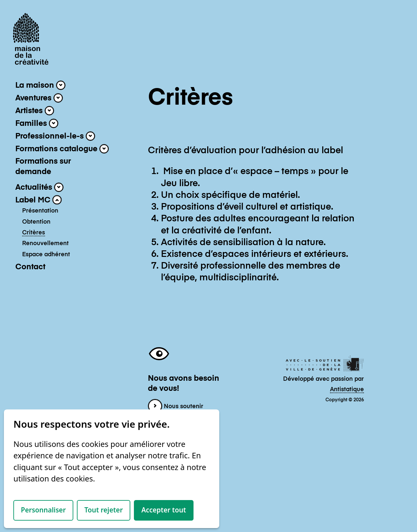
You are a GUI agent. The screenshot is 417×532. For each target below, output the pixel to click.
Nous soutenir (176, 406)
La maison (40, 85)
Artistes (35, 111)
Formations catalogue (62, 149)
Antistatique (347, 390)
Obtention (36, 222)
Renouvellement (45, 244)
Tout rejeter (104, 510)
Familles (37, 123)
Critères (34, 233)
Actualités (39, 187)
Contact (30, 267)
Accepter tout (164, 510)
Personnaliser (43, 510)
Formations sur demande (43, 167)
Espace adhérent (46, 255)
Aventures (39, 98)
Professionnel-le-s (55, 136)
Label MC (39, 200)
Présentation (40, 211)
